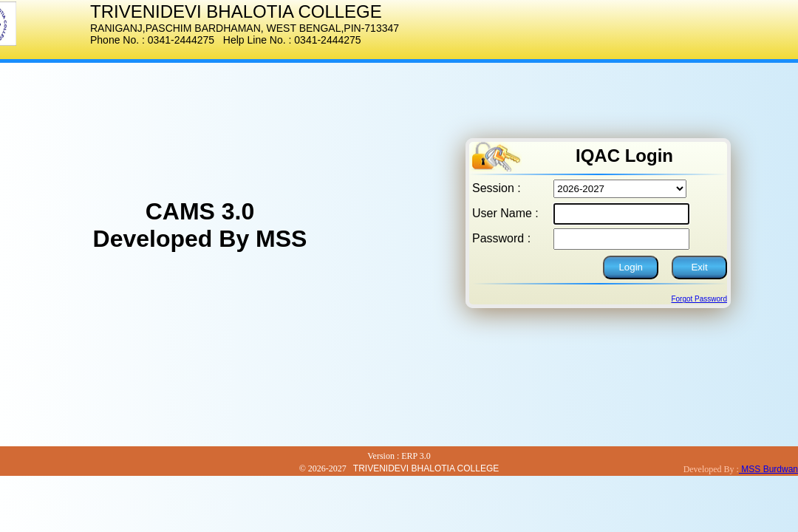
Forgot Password (699, 299)
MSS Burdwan (768, 469)
